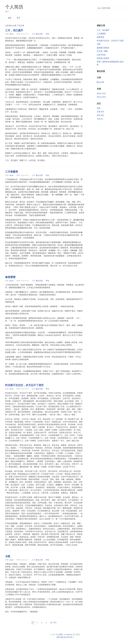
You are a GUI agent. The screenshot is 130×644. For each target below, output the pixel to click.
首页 (10, 18)
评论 (47, 34)
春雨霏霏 (10, 277)
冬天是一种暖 (102, 51)
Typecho (100, 119)
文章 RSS (100, 112)
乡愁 (8, 556)
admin (11, 34)
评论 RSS (100, 115)
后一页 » (54, 623)
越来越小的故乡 (103, 48)
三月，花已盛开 (14, 30)
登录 (99, 108)
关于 (19, 18)
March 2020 (101, 93)
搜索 (123, 8)
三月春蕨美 (12, 172)
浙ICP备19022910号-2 (65, 637)
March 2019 (101, 97)
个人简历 (14, 7)
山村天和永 (101, 55)
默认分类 (39, 34)
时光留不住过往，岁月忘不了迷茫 (24, 385)
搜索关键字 (97, 6)
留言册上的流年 (103, 58)
